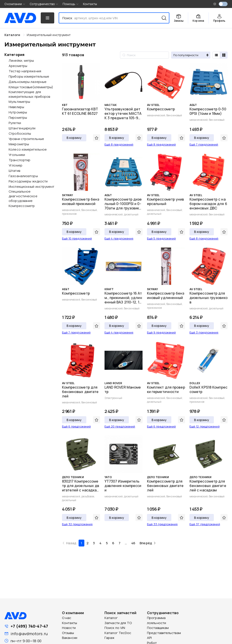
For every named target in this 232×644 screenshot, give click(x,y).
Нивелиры (16, 107)
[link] (49, 35)
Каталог (111, 618)
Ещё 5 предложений (161, 238)
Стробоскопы (20, 133)
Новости (69, 628)
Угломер (15, 165)
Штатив (14, 171)
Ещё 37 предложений (205, 524)
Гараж (110, 638)
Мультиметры (19, 102)
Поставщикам (158, 628)
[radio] (216, 55)
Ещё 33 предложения (162, 524)
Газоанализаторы (23, 176)
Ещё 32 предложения (77, 524)
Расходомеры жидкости (28, 181)
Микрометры (19, 144)
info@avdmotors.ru (29, 634)
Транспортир (19, 160)
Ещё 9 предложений (161, 332)
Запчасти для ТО (118, 623)
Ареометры (18, 66)
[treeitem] (29, 60)
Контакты (90, 4)
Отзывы (68, 633)
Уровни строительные (26, 139)
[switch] (223, 4)
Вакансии (70, 638)
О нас (67, 618)
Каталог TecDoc (118, 633)
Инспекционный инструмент (31, 187)
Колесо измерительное (28, 149)
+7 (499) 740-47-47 (29, 626)
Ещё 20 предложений (120, 426)
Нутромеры (18, 112)
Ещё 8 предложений (119, 144)
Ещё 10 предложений (77, 238)
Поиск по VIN (115, 628)
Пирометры (18, 118)
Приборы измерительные (29, 76)
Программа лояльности (157, 620)
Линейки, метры (21, 60)
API (149, 638)
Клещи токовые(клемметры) (31, 87)
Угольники (17, 155)
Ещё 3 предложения (204, 332)
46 (133, 543)
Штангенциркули (22, 128)
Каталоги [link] (13, 35)
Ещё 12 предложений (205, 426)
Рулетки (15, 123)
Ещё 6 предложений (76, 426)
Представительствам (164, 633)
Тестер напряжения (25, 71)
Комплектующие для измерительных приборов (29, 94)
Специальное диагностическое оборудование (23, 196)
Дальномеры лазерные (28, 82)
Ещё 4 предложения (119, 238)
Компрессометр (22, 206)
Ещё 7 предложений (204, 144)
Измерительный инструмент (49, 35)
